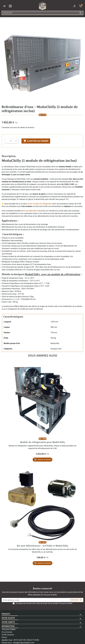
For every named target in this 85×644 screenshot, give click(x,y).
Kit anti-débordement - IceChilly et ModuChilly (43, 546)
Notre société (8, 618)
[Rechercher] (42, 13)
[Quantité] (11, 141)
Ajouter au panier (36, 141)
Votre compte (8, 622)
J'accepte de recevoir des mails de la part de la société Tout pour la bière (44, 603)
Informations (8, 626)
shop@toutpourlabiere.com (24, 643)
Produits (6, 614)
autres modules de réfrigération (40, 204)
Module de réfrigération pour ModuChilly (43, 442)
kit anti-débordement (31, 211)
